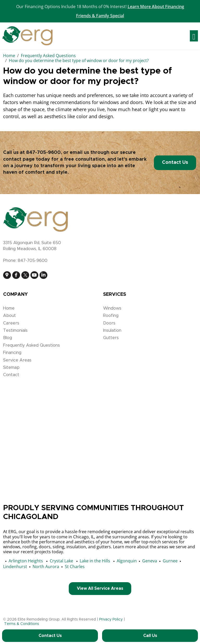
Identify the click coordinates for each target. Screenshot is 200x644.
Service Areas (17, 360)
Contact (11, 375)
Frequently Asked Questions (32, 345)
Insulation (112, 330)
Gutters (111, 338)
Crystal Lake (61, 561)
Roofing (111, 316)
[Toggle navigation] (194, 36)
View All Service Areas (100, 588)
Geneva (150, 561)
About (10, 316)
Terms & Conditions (22, 624)
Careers (11, 323)
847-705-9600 (43, 153)
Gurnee (170, 561)
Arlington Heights (26, 561)
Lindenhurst (15, 567)
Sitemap (11, 368)
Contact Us (175, 162)
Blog (8, 338)
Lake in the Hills (95, 561)
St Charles (75, 567)
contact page (19, 159)
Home (9, 308)
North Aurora (46, 567)
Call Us (150, 636)
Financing (12, 353)
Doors (109, 323)
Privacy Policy (111, 619)
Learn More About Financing (156, 7)
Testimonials (15, 330)
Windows (112, 308)
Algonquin (127, 561)
